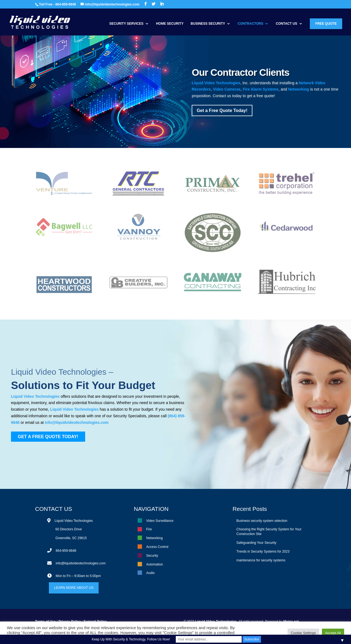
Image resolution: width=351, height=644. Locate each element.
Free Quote (326, 24)
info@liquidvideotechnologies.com (77, 422)
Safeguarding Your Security (256, 543)
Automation (154, 564)
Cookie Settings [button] (303, 633)
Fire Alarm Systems (261, 89)
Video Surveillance (160, 521)
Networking (299, 89)
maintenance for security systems (261, 560)
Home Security (170, 24)
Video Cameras (227, 89)
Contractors (250, 24)
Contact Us (286, 24)
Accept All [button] (333, 633)
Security (152, 556)
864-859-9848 (66, 551)
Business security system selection (262, 521)
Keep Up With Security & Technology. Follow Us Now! (131, 639)
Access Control (157, 547)
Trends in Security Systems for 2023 (263, 551)
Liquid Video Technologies (216, 83)
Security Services (126, 24)
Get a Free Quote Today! (222, 110)
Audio (150, 573)
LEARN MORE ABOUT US (74, 588)
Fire (149, 529)
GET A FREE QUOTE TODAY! (48, 437)
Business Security (208, 24)
